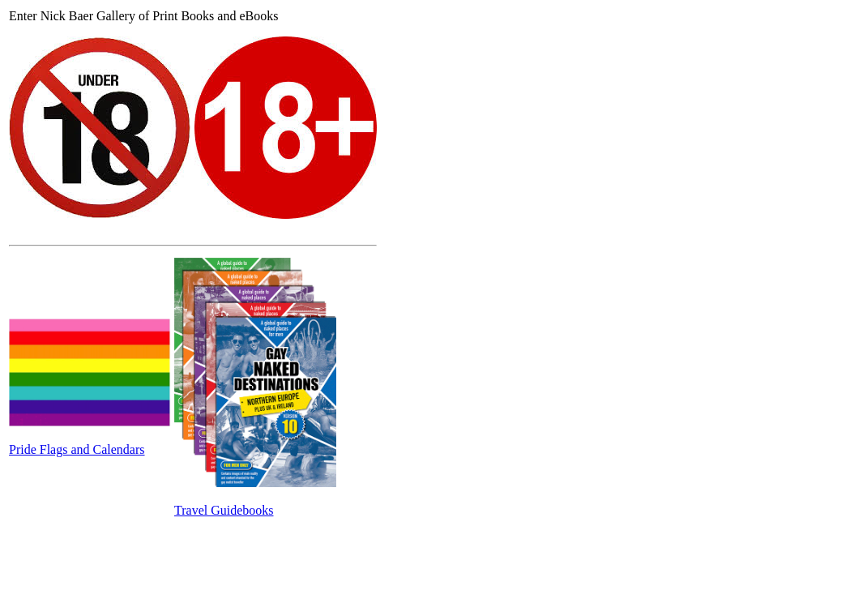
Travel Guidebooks (224, 510)
